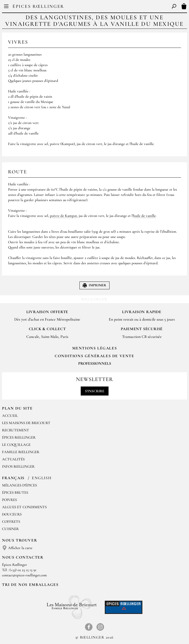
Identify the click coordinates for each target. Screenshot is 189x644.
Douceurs (12, 514)
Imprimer (94, 285)
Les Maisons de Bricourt (26, 423)
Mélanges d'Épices (19, 485)
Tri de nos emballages (30, 585)
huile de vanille (144, 216)
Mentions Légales (95, 348)
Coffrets (11, 522)
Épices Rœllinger (38, 6)
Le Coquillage (16, 445)
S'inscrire (95, 391)
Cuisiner (10, 529)
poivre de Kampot (63, 216)
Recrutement (16, 430)
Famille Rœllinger (21, 452)
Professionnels (95, 363)
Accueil (10, 416)
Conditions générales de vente (94, 356)
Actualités (13, 459)
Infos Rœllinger (18, 466)
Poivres (9, 500)
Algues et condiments (24, 507)
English (42, 478)
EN (98, 8)
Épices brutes (15, 492)
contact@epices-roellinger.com (24, 575)
